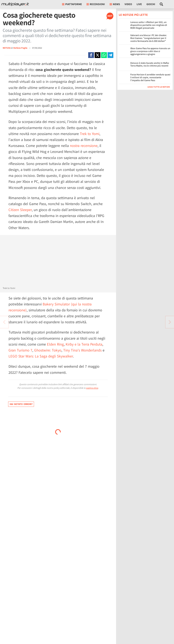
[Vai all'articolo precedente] (170, 322)
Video (128, 4)
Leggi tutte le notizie (159, 87)
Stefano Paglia (21, 48)
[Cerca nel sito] (162, 4)
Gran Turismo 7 (20, 350)
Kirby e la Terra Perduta (84, 344)
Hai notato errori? (21, 404)
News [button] (115, 4)
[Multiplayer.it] (15, 4)
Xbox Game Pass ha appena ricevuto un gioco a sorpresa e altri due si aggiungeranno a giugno (150, 51)
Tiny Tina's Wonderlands (82, 350)
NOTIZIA (7, 48)
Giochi (151, 4)
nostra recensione (84, 146)
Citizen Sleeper (20, 210)
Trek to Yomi (90, 134)
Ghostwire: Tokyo (48, 350)
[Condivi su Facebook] (91, 55)
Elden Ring (55, 344)
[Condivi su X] (98, 55)
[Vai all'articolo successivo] (4, 322)
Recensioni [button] (96, 4)
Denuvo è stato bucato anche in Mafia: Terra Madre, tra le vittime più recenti (150, 64)
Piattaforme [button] (72, 4)
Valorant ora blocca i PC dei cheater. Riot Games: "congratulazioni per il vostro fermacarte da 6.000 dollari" (149, 38)
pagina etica (92, 388)
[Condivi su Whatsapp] (104, 55)
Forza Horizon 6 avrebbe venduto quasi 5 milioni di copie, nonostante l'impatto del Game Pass (150, 77)
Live (139, 4)
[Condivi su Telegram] (110, 55)
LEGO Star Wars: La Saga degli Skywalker (41, 356)
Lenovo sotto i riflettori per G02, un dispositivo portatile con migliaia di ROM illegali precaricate (149, 25)
